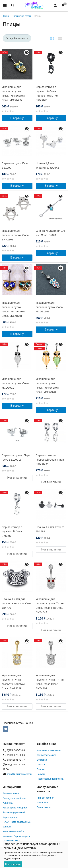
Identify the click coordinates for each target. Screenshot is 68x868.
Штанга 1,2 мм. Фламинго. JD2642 (47, 165)
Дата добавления (15, 38)
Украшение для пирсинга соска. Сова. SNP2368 (16, 235)
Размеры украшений (14, 812)
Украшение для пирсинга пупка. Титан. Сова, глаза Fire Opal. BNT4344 (50, 606)
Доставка (42, 760)
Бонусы (41, 774)
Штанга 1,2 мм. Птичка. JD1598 (50, 529)
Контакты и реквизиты (49, 750)
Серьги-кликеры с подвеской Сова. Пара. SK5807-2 (50, 460)
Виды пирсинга (11, 793)
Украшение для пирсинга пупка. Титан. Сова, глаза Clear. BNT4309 (50, 682)
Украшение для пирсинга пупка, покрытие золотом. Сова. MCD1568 (14, 309)
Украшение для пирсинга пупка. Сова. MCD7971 (16, 383)
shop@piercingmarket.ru (20, 774)
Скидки (41, 769)
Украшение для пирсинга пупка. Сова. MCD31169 (50, 307)
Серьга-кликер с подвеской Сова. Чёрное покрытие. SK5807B (47, 93)
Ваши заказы (44, 807)
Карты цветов (10, 817)
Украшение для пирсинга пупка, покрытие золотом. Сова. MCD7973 (48, 385)
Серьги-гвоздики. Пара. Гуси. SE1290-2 (16, 457)
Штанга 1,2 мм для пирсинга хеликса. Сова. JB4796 (17, 603)
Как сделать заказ (47, 755)
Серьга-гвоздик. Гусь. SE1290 (15, 165)
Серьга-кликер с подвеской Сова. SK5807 (12, 531)
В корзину (17, 118)
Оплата (41, 765)
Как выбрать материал (15, 808)
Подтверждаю (13, 864)
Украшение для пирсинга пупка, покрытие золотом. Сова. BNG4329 (14, 682)
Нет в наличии (17, 478)
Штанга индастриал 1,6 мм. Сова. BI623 (50, 233)
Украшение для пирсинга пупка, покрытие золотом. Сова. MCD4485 (14, 93)
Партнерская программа (50, 779)
